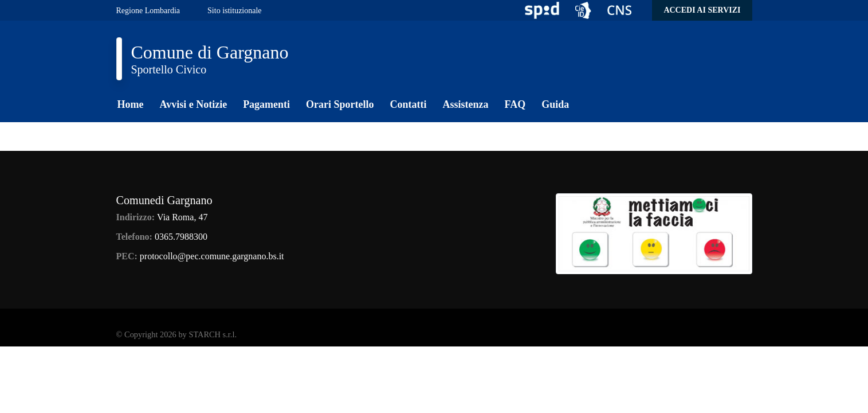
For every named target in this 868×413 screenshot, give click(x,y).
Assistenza (466, 104)
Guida (555, 104)
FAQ (515, 104)
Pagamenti (266, 104)
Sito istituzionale (235, 11)
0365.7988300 (181, 237)
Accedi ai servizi (702, 10)
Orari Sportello (340, 104)
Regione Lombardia (148, 11)
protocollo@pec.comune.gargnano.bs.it (212, 256)
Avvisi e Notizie (193, 104)
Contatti (409, 104)
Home (131, 104)
